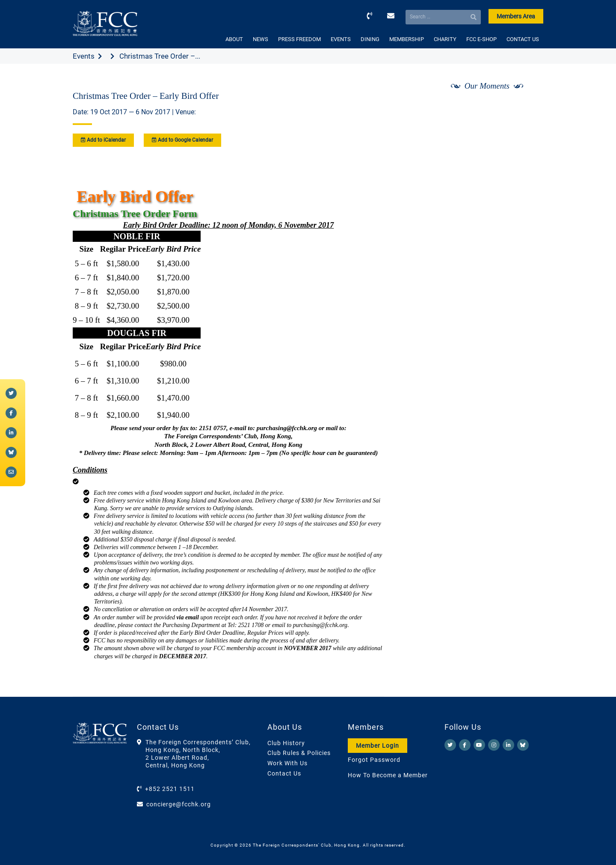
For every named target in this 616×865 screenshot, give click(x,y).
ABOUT (234, 39)
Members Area (516, 16)
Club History (286, 743)
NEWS (261, 39)
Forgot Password (374, 760)
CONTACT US (523, 39)
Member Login (378, 746)
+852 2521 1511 (170, 789)
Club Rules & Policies (299, 753)
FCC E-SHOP (481, 39)
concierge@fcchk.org (179, 804)
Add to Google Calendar (182, 140)
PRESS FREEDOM (299, 39)
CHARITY (445, 39)
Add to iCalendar (103, 140)
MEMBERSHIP (407, 39)
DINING (370, 39)
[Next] (527, 108)
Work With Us (287, 763)
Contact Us (284, 773)
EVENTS (341, 39)
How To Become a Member (388, 775)
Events (84, 56)
